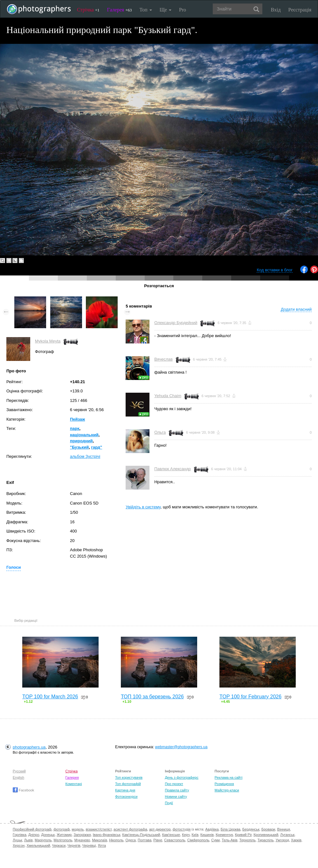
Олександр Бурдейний (176, 323)
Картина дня (125, 790)
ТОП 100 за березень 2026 (152, 697)
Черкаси (59, 845)
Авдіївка (212, 829)
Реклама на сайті (229, 777)
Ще (166, 10)
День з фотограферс (182, 777)
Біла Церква (231, 829)
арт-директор (160, 829)
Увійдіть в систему (143, 507)
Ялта (102, 845)
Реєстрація (300, 10)
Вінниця (284, 829)
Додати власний (296, 309)
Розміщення (224, 784)
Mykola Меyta (48, 341)
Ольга (160, 432)
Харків (296, 840)
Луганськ (287, 835)
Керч (186, 835)
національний (84, 435)
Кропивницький (266, 835)
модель (78, 829)
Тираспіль (266, 840)
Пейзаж (77, 419)
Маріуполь (43, 840)
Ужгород (282, 840)
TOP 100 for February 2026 (250, 697)
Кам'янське (171, 835)
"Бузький (79, 447)
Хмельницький (38, 845)
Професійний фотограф (32, 829)
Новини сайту (176, 797)
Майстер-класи (227, 790)
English (18, 777)
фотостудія (182, 829)
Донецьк (48, 835)
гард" (97, 447)
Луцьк (17, 840)
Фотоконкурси (126, 797)
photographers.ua (29, 747)
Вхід (276, 10)
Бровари (268, 829)
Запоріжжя (82, 835)
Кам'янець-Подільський (141, 835)
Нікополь (116, 840)
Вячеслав (163, 359)
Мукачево (82, 840)
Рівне (158, 840)
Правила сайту (177, 790)
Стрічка (88, 10)
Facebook (23, 790)
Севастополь (175, 840)
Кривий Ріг (243, 835)
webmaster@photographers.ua (181, 747)
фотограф (62, 829)
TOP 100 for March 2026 (50, 697)
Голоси (14, 567)
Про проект (174, 784)
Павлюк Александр (173, 469)
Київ (195, 835)
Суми (215, 840)
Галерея (120, 10)
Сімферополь (198, 840)
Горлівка (20, 835)
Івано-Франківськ (107, 835)
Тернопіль (248, 840)
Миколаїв (100, 840)
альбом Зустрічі (85, 456)
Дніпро (34, 835)
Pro (183, 10)
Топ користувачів (129, 777)
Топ (145, 10)
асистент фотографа (130, 829)
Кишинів (207, 835)
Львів (28, 840)
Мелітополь (63, 840)
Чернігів (74, 845)
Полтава (145, 840)
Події (169, 803)
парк (75, 428)
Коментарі (74, 784)
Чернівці (89, 845)
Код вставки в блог (275, 270)
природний (81, 441)
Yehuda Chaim (168, 396)
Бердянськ (251, 829)
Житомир (64, 835)
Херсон (19, 845)
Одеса (130, 840)
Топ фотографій (128, 784)
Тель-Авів (229, 840)
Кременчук (224, 835)
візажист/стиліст (98, 829)
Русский (19, 771)
